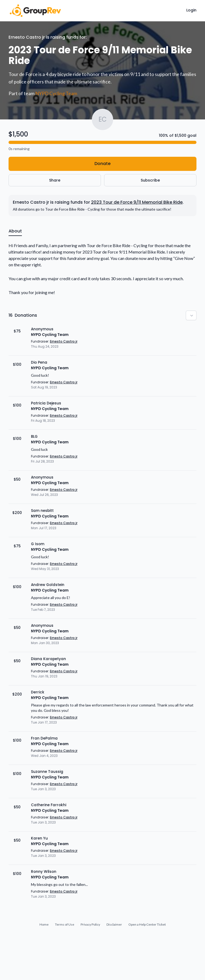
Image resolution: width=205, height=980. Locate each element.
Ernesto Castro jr (64, 341)
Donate (102, 164)
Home (44, 924)
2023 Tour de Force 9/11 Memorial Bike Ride (137, 202)
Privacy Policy (90, 924)
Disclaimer (114, 924)
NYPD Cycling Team (56, 93)
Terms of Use (65, 924)
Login (191, 10)
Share (55, 180)
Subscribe (150, 180)
